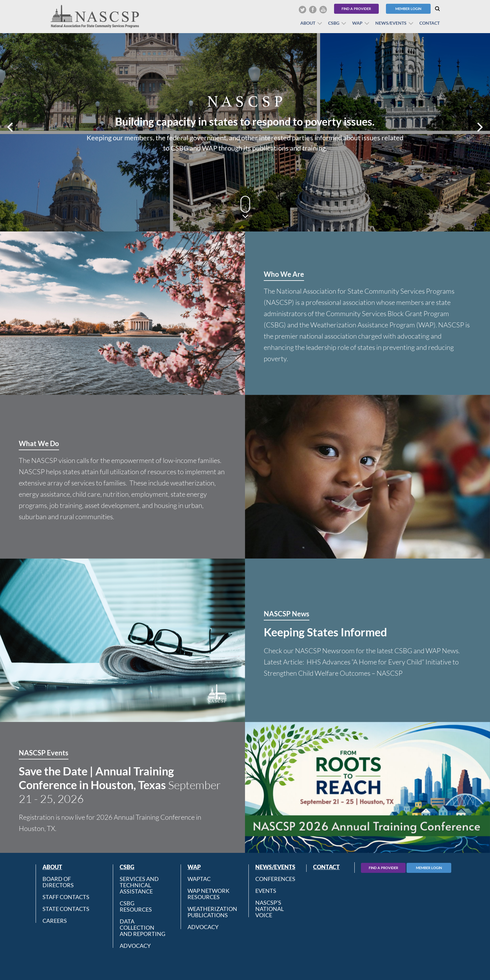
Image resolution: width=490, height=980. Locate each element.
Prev (11, 127)
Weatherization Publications (212, 912)
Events (266, 891)
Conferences (275, 879)
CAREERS (55, 920)
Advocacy (135, 945)
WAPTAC (199, 879)
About (308, 23)
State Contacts (66, 909)
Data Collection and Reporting (142, 928)
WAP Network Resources (208, 894)
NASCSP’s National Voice (270, 909)
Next (479, 127)
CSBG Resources (136, 906)
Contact (430, 23)
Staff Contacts (66, 897)
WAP (357, 23)
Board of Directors (58, 882)
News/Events (391, 23)
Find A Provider (383, 868)
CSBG (334, 23)
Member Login (408, 9)
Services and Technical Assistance (139, 885)
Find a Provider (356, 9)
